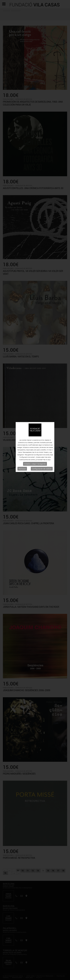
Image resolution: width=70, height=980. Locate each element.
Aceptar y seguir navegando (35, 406)
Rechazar (22, 411)
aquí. (49, 401)
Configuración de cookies (42, 411)
